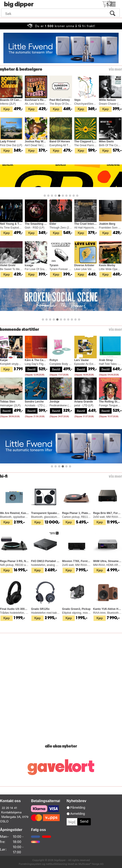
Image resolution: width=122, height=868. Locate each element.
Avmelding (78, 814)
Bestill (31, 369)
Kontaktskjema (11, 812)
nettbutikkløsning (56, 864)
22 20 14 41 (9, 808)
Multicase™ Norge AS (91, 864)
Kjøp (7, 109)
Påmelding (78, 808)
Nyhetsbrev (76, 801)
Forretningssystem (30, 864)
